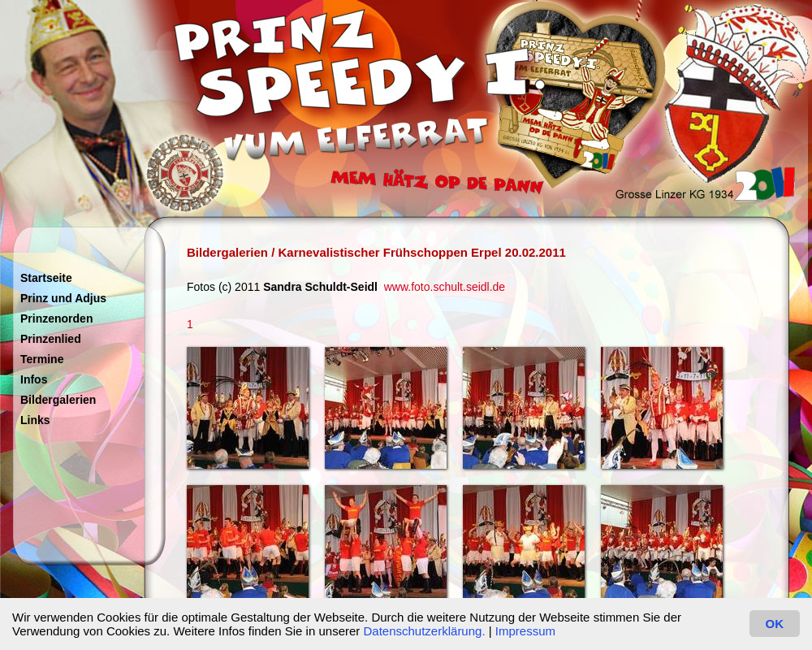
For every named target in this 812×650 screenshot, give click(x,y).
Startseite (46, 278)
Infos (34, 379)
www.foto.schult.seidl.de (445, 287)
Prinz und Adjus (63, 298)
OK (775, 624)
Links (35, 420)
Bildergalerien (58, 400)
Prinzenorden (56, 318)
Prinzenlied (51, 339)
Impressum (525, 631)
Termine (42, 359)
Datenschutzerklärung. (424, 631)
